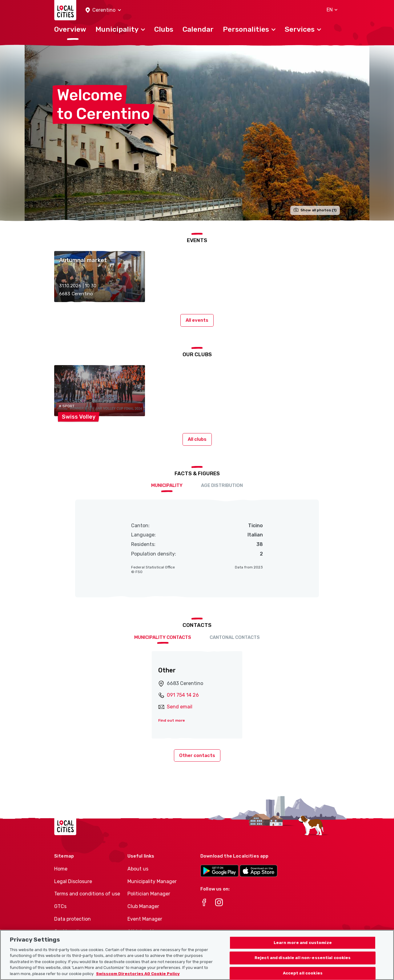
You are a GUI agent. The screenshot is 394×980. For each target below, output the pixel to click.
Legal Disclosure (73, 881)
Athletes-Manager (149, 932)
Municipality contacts (163, 637)
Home (61, 869)
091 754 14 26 (183, 695)
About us (138, 869)
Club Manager (143, 906)
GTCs (60, 906)
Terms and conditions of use (87, 894)
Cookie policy (69, 932)
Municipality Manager (152, 881)
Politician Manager (149, 894)
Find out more (172, 720)
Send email (180, 707)
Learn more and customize (303, 964)
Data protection (72, 919)
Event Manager (145, 919)
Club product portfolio (153, 944)
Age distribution (222, 485)
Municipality (167, 485)
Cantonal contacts (235, 637)
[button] (103, 10)
